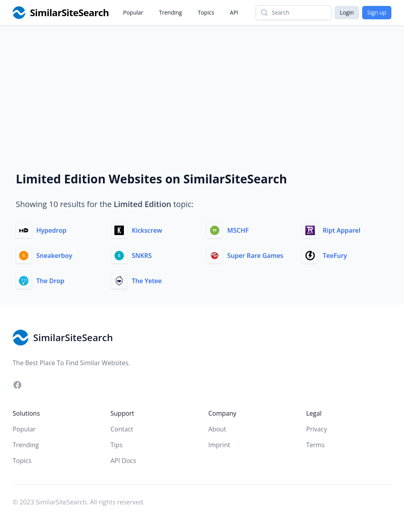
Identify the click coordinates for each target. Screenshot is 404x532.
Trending (170, 12)
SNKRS (142, 256)
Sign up (377, 12)
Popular (133, 12)
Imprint (219, 445)
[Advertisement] (202, 84)
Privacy (317, 429)
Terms (315, 445)
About (217, 429)
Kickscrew (147, 230)
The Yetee (147, 281)
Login (347, 12)
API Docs (123, 461)
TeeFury (335, 256)
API (234, 12)
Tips (116, 445)
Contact (122, 429)
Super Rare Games (255, 256)
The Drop (50, 281)
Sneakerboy (54, 256)
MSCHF (238, 230)
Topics (206, 12)
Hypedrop (51, 230)
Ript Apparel (342, 230)
